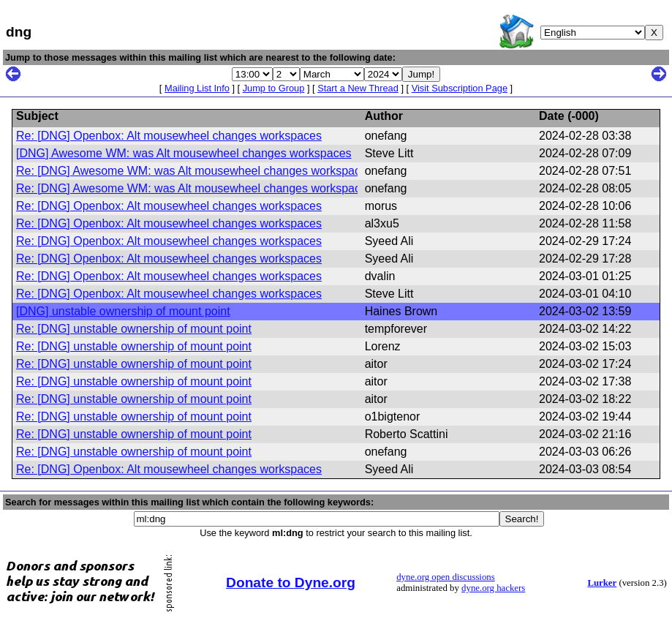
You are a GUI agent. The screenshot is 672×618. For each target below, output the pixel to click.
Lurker (602, 583)
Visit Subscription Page (460, 88)
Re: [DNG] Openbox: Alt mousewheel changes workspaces (169, 136)
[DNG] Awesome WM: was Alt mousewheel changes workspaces (184, 153)
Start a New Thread (358, 88)
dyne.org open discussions (445, 577)
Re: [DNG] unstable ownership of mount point (134, 329)
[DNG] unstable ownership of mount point (123, 311)
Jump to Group (274, 88)
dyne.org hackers (493, 588)
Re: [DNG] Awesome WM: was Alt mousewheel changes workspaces (195, 171)
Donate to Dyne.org (291, 583)
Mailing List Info (197, 88)
